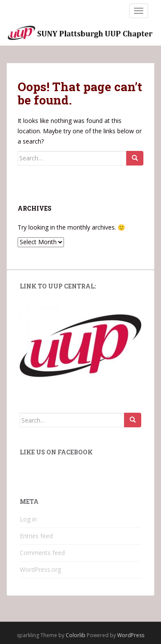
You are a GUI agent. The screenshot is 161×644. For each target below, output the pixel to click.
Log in (28, 519)
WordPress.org (40, 569)
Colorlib (76, 635)
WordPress (131, 635)
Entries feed (36, 536)
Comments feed (42, 553)
